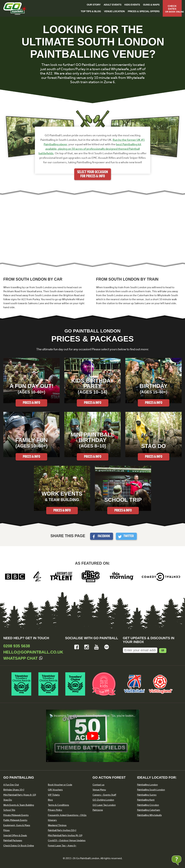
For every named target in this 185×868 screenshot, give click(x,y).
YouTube (97, 647)
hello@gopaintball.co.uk (33, 652)
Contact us (98, 785)
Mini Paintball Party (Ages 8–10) (20, 795)
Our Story (94, 5)
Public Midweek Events (15, 820)
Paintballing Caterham (149, 810)
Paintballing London (147, 785)
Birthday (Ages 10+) (14, 790)
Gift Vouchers (55, 790)
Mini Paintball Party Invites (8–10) (65, 835)
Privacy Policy (55, 810)
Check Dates (173, 9)
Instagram (87, 647)
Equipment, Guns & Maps (17, 825)
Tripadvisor (107, 647)
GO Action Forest (109, 777)
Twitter (129, 536)
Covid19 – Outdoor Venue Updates (67, 840)
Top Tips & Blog (91, 11)
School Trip (9, 810)
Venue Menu (99, 790)
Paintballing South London (151, 790)
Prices (6, 830)
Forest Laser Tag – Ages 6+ (62, 846)
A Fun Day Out (11, 785)
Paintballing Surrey (147, 795)
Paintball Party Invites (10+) (62, 830)
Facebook (104, 536)
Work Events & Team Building (19, 805)
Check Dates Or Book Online (19, 846)
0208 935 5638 (17, 646)
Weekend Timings (57, 825)
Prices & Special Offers (144, 11)
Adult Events (112, 5)
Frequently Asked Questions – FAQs (67, 815)
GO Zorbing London (103, 800)
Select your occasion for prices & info (92, 174)
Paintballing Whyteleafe (149, 815)
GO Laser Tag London (104, 805)
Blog (50, 800)
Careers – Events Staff (104, 795)
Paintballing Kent (146, 800)
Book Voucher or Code (60, 785)
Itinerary (52, 820)
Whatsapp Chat (21, 658)
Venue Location (114, 11)
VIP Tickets (54, 795)
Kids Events (132, 5)
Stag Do (8, 800)
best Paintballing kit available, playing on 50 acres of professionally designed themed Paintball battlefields (90, 149)
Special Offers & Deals (15, 835)
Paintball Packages (13, 840)
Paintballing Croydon (148, 805)
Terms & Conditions (58, 805)
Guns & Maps (151, 5)
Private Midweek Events (16, 815)
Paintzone (98, 810)
